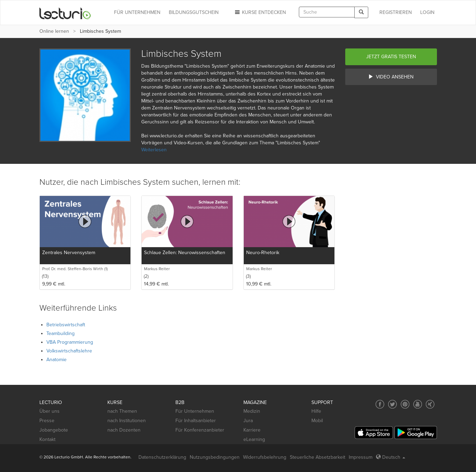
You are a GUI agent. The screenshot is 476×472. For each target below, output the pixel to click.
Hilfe (316, 411)
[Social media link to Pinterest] (405, 404)
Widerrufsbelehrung (265, 457)
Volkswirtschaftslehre (69, 351)
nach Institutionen (127, 421)
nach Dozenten (124, 430)
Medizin (252, 411)
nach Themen (122, 411)
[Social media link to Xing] (430, 404)
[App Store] (374, 433)
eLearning (254, 439)
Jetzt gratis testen (391, 57)
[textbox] (327, 12)
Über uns (50, 411)
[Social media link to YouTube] (418, 404)
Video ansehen (391, 77)
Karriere (252, 430)
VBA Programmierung (70, 342)
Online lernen (54, 31)
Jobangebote (54, 430)
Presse (47, 421)
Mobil (317, 421)
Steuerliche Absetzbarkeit (318, 457)
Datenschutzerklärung (162, 457)
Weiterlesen (154, 150)
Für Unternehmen (195, 411)
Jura (248, 421)
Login (427, 12)
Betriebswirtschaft (66, 325)
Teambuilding (61, 333)
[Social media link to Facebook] (380, 404)
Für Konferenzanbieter (200, 430)
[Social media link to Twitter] (392, 404)
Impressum (361, 457)
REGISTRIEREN (396, 12)
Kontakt (47, 439)
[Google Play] (416, 432)
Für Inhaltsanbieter (196, 421)
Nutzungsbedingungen (215, 457)
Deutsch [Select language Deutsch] (391, 457)
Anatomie (56, 360)
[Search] (361, 12)
